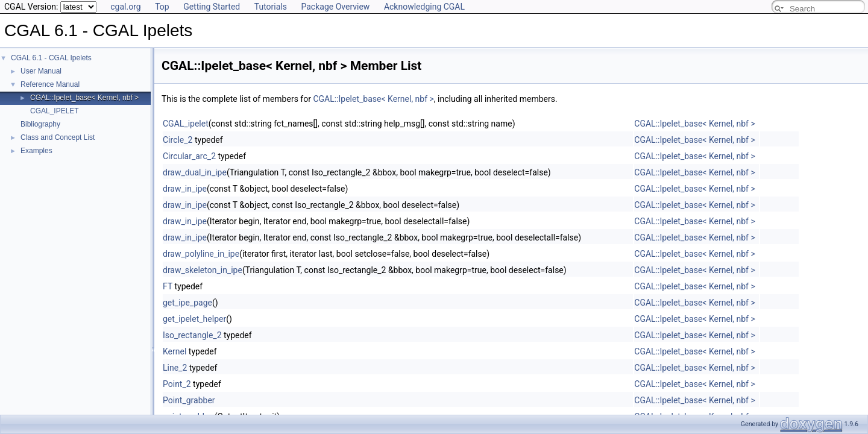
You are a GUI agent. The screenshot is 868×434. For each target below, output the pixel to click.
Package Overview (335, 7)
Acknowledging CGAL (424, 7)
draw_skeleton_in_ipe (203, 270)
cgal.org (125, 7)
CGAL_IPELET (55, 111)
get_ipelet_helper (194, 319)
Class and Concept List (58, 137)
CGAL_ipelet (186, 124)
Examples (36, 151)
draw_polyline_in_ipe (201, 254)
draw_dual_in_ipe (195, 172)
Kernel (175, 351)
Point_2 (177, 384)
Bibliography (40, 124)
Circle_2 (178, 140)
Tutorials (271, 7)
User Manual (41, 71)
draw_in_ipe (185, 189)
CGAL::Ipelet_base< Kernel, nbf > (84, 98)
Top (162, 7)
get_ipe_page (187, 303)
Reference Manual (50, 84)
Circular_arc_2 (189, 156)
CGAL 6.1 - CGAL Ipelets (51, 58)
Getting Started (212, 7)
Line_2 (175, 368)
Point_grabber (189, 400)
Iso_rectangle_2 (192, 335)
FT (168, 286)
